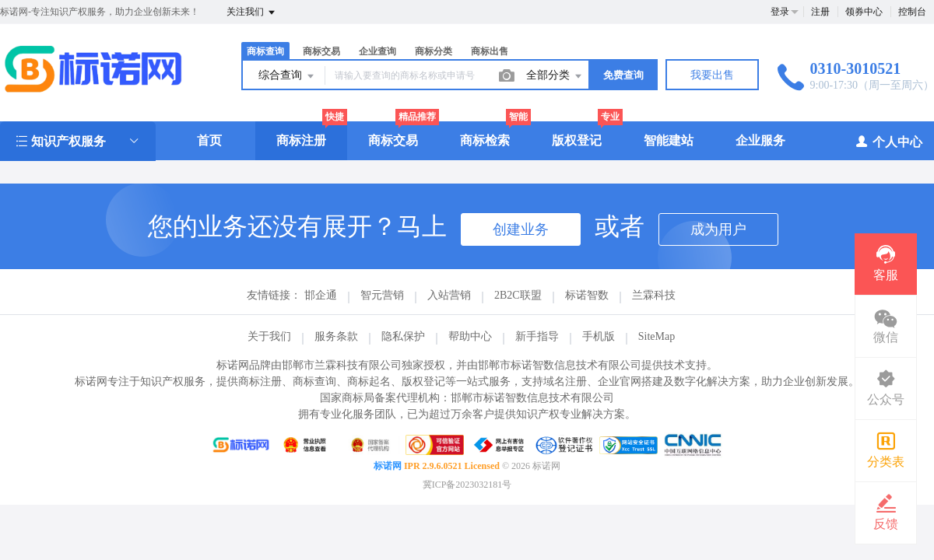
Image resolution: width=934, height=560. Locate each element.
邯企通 (321, 295)
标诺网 (388, 466)
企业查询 (377, 51)
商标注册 (301, 140)
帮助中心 (470, 336)
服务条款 (336, 336)
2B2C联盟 (518, 295)
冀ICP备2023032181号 (467, 485)
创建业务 (521, 229)
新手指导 (537, 336)
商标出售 (490, 51)
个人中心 (888, 141)
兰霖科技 (654, 295)
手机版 (599, 336)
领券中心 (864, 12)
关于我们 (269, 336)
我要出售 (712, 75)
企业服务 (760, 140)
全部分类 (555, 76)
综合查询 (287, 76)
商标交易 (321, 51)
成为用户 (718, 229)
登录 (780, 12)
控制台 (912, 12)
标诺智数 (587, 295)
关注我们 (252, 12)
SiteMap (657, 336)
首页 (209, 140)
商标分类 (434, 51)
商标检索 (485, 140)
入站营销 (449, 295)
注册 (820, 12)
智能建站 (669, 140)
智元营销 (382, 295)
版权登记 (577, 140)
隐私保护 (403, 336)
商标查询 (265, 51)
